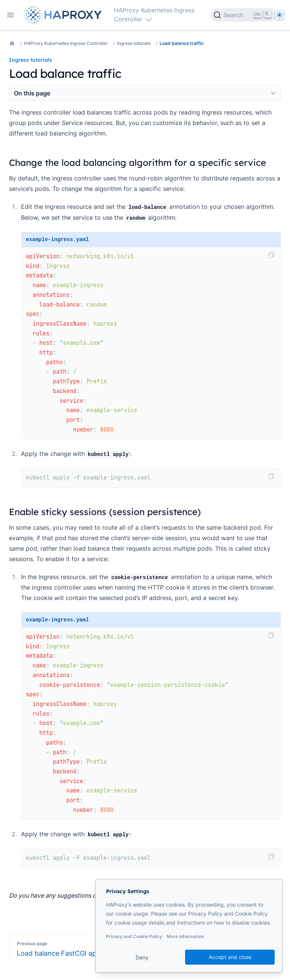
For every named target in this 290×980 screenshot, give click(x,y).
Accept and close (230, 957)
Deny (142, 957)
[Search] (244, 15)
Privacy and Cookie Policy (134, 936)
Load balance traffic (182, 43)
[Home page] (64, 15)
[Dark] (280, 15)
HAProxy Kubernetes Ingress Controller (66, 43)
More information (185, 936)
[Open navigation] (10, 15)
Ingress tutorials (134, 43)
